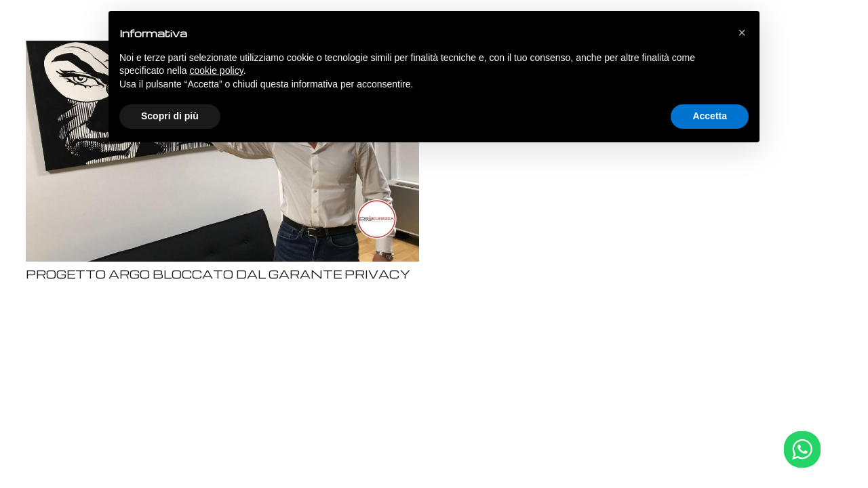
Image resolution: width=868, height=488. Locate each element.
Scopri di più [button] (170, 116)
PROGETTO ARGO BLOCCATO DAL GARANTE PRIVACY (218, 274)
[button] (742, 33)
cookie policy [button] (217, 70)
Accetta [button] (710, 116)
